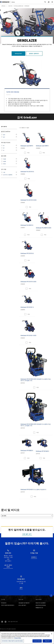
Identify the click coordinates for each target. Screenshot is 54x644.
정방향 (5, 161)
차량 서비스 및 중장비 (41, 603)
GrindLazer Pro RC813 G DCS (44, 228)
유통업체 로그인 (39, 608)
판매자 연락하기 (34, 54)
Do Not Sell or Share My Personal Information (12, 641)
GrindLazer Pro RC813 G (27, 225)
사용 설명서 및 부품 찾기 (24, 603)
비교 (28, 153)
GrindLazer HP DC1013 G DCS (28, 282)
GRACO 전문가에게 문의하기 (8, 605)
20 (4, 146)
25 (4, 148)
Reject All (47, 641)
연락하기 (34, 557)
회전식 (5, 164)
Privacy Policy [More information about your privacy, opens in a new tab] (18, 638)
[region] (27, 638)
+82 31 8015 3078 (8, 566)
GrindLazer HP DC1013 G (27, 253)
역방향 (5, 159)
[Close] (52, 634)
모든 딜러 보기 (27, 534)
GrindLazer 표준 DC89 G (42, 146)
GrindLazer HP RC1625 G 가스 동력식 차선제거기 (33, 490)
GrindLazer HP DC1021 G (27, 307)
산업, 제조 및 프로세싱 (41, 605)
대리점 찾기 (18, 54)
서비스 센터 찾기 (22, 605)
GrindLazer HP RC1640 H (42, 451)
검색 (21, 588)
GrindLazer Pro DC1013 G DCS (29, 200)
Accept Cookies (37, 641)
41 (4, 150)
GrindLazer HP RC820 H (27, 451)
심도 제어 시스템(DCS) (8, 175)
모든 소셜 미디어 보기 (13, 622)
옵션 (4, 135)
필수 (4, 137)
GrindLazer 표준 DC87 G (27, 146)
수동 (4, 172)
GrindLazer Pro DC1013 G (27, 172)
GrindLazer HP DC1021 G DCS (28, 335)
